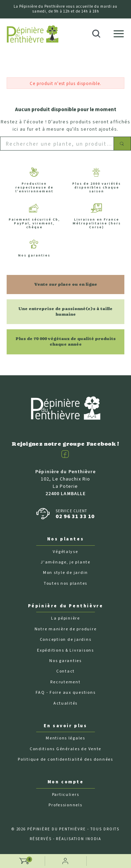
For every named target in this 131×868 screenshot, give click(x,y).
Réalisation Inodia (79, 839)
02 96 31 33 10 (75, 516)
